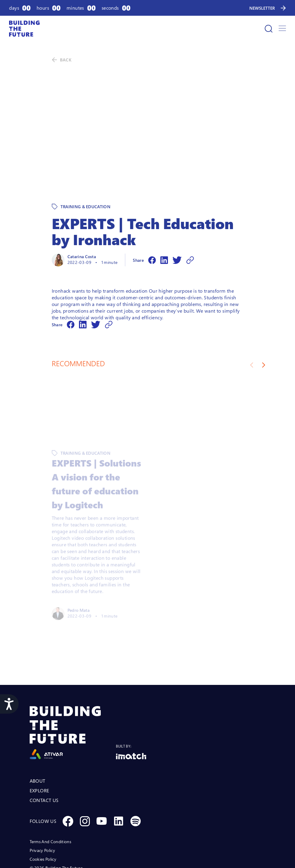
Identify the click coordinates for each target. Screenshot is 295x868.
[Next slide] (264, 323)
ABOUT (38, 739)
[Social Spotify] (136, 779)
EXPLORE (39, 749)
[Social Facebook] (68, 779)
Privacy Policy (42, 809)
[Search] (269, 29)
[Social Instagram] (85, 779)
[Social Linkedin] (119, 779)
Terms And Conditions (50, 800)
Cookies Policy (43, 817)
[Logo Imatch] (131, 714)
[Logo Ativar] (73, 691)
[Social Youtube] (102, 779)
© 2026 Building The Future (56, 826)
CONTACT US (44, 758)
